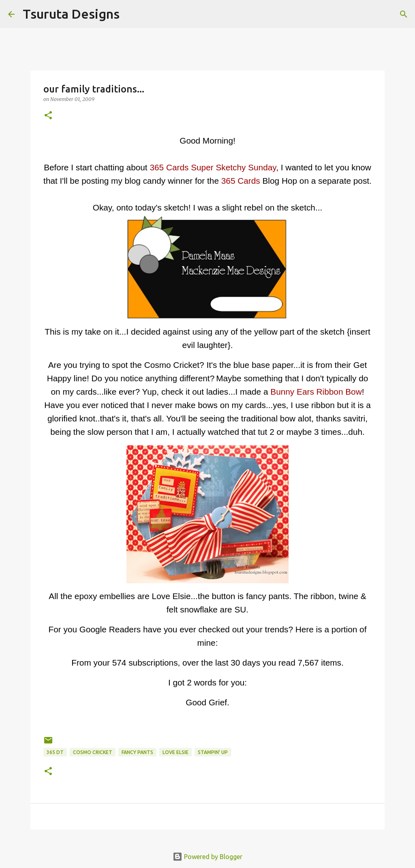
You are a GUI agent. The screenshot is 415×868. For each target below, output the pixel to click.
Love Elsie (175, 752)
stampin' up (213, 752)
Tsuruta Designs (71, 14)
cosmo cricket (93, 752)
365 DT (55, 752)
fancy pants (137, 752)
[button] (48, 116)
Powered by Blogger (207, 857)
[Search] (131, 14)
